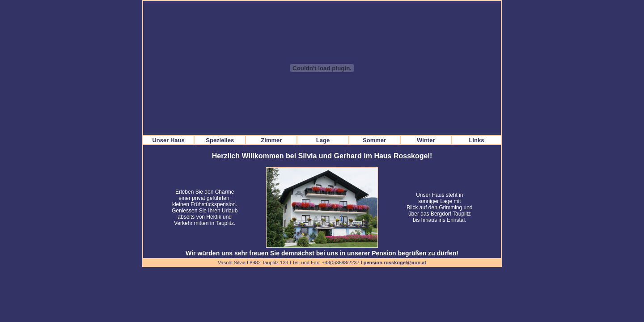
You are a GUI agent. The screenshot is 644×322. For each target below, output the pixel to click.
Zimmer (271, 140)
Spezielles (220, 140)
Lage (323, 140)
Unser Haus (168, 140)
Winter (426, 140)
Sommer (374, 140)
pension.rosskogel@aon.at (395, 263)
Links (476, 140)
